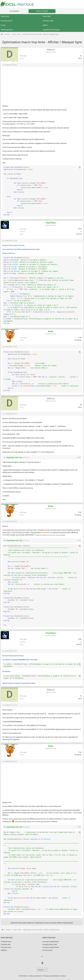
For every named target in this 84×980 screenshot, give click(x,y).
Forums (7, 34)
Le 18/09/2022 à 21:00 (10, 651)
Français (41, 970)
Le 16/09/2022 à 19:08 (10, 347)
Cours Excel (5, 16)
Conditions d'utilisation (35, 976)
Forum (3, 25)
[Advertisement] (42, 85)
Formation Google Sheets (51, 942)
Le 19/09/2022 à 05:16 (10, 761)
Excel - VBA (16, 34)
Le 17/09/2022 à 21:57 (10, 414)
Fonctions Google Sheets (51, 947)
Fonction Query (47, 950)
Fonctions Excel (6, 21)
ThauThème (51, 223)
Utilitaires (4, 950)
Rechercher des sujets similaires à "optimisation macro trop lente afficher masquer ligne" (42, 923)
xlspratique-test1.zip (14, 457)
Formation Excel (6, 942)
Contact (63, 976)
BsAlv (51, 331)
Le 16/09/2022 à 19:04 (10, 241)
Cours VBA (47, 16)
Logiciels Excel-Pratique (51, 30)
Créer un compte (42, 11)
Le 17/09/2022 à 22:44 (10, 521)
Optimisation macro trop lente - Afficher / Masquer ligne (41, 34)
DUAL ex (51, 50)
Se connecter (14, 11)
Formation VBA (6, 944)
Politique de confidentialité (51, 976)
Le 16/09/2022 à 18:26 (10, 65)
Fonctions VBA (48, 21)
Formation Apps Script (50, 944)
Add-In (45, 25)
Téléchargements (7, 30)
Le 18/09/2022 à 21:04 (10, 705)
